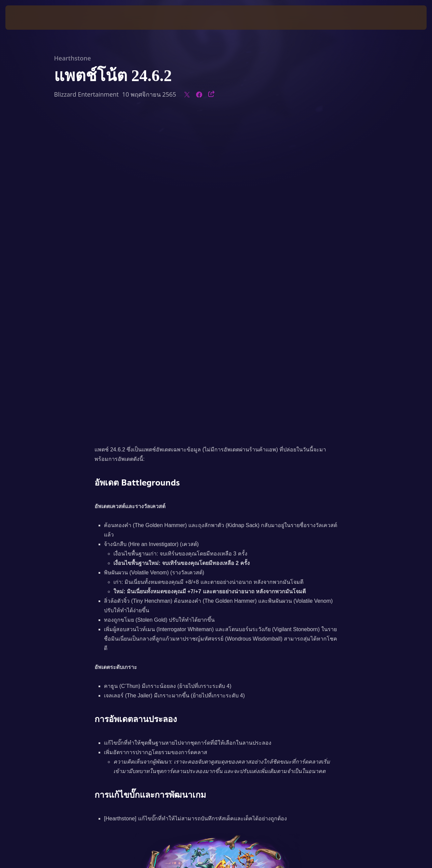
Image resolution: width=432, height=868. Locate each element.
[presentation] (26, 18)
